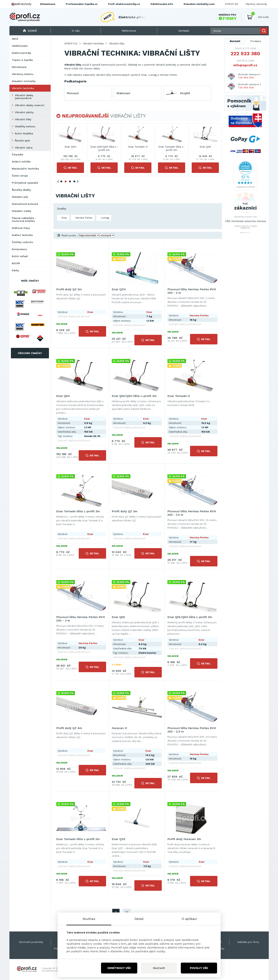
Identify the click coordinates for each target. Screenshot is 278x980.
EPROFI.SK (232, 4)
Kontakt (235, 41)
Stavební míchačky (24, 81)
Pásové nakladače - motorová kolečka (24, 219)
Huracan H (119, 728)
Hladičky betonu (25, 126)
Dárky (15, 270)
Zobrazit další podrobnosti (74, 316)
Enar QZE (119, 839)
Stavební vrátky (21, 211)
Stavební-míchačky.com (199, 4)
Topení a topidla (22, 60)
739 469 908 (246, 87)
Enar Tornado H (138, 147)
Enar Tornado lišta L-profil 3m (172, 148)
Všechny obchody (256, 4)
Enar (64, 218)
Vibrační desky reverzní (30, 105)
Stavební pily (20, 197)
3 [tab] (70, 181)
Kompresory (19, 249)
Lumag (104, 218)
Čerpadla (17, 154)
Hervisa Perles (83, 218)
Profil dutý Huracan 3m (184, 839)
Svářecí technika (22, 235)
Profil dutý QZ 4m (69, 728)
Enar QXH (70, 147)
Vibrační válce (24, 148)
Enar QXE (205, 147)
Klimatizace (19, 67)
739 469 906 (246, 78)
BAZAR (16, 263)
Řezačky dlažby (21, 190)
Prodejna (256, 41)
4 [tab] (74, 181)
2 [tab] (66, 181)
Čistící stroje (20, 176)
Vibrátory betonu (23, 74)
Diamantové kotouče (25, 204)
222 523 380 (245, 54)
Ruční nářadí (20, 256)
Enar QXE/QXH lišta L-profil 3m (104, 148)
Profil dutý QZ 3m (125, 511)
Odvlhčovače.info (162, 4)
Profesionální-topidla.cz (82, 4)
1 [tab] (61, 181)
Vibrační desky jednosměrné (24, 97)
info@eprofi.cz (245, 65)
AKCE (15, 39)
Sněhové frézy (21, 228)
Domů (30, 31)
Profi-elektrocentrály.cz (124, 4)
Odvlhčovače (20, 46)
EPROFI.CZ (71, 43)
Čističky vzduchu (22, 242)
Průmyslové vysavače (25, 183)
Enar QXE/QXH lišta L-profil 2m (190, 617)
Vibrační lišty (23, 119)
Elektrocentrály (21, 53)
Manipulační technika (25, 169)
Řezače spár (22, 141)
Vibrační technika (23, 88)
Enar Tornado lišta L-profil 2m (78, 839)
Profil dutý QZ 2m (69, 289)
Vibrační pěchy (24, 112)
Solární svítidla (21, 162)
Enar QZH (119, 289)
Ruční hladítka (24, 133)
